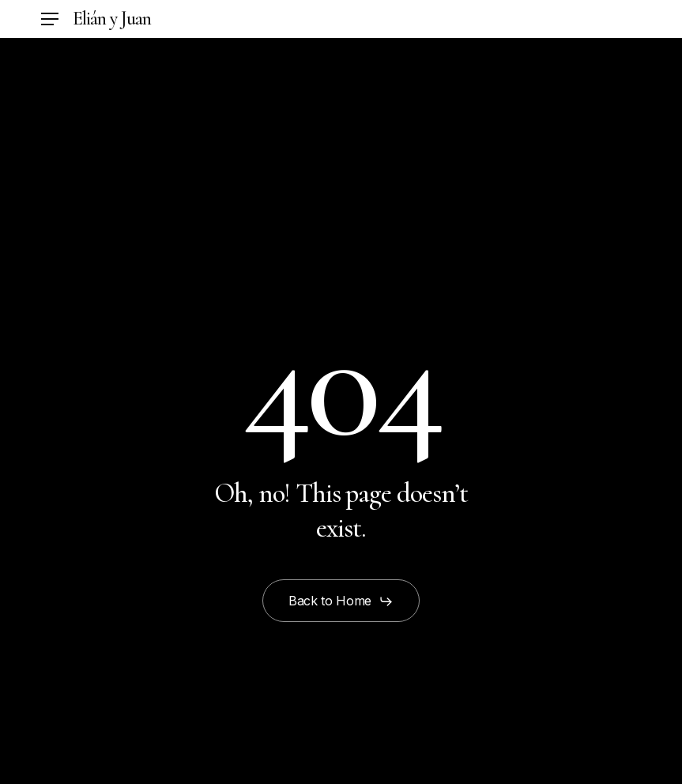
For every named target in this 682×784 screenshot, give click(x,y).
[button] (50, 19)
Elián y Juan (112, 19)
